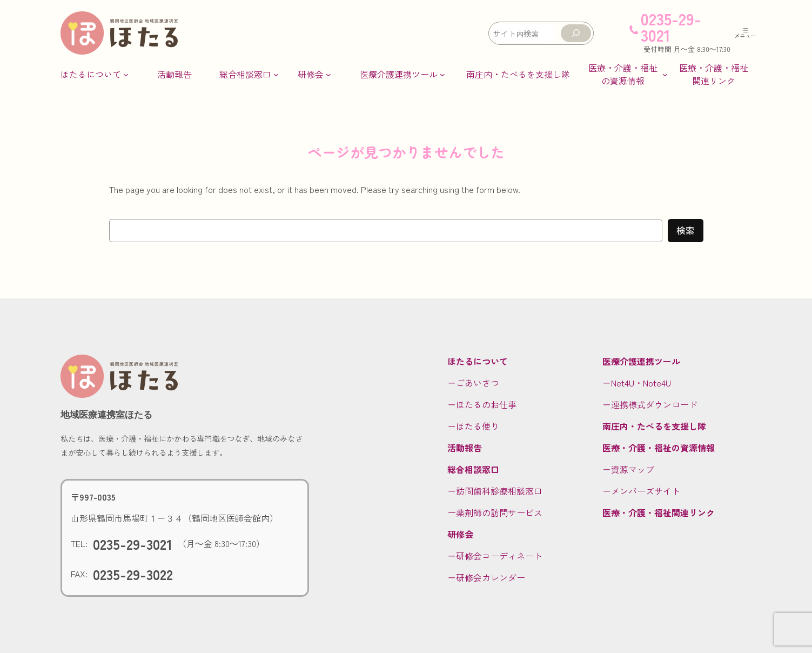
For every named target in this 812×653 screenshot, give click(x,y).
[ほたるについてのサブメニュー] (95, 74)
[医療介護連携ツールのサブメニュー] (402, 74)
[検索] (576, 33)
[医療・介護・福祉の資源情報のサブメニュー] (627, 74)
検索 (686, 230)
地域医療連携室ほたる (106, 415)
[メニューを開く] (746, 33)
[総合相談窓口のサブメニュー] (249, 74)
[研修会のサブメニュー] (314, 74)
